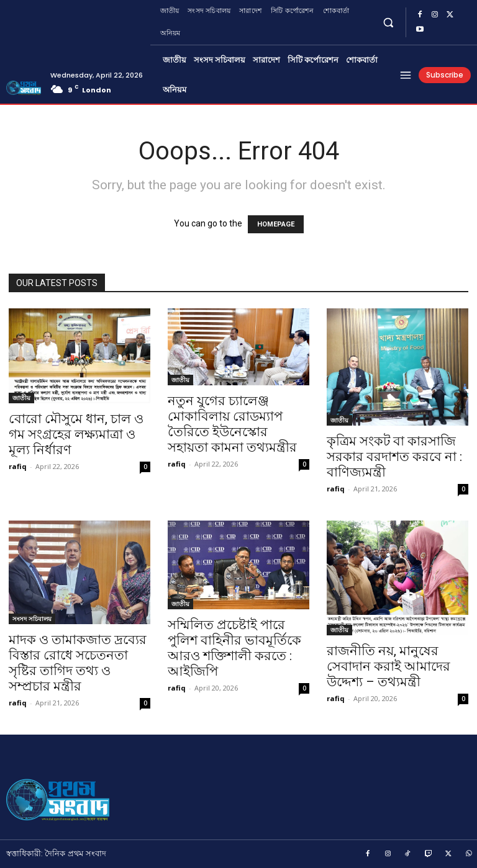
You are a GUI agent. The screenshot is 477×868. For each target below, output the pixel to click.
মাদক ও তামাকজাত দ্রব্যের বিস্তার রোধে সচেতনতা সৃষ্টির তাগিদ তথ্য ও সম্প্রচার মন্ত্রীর (78, 663)
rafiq (18, 466)
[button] (388, 22)
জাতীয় (21, 398)
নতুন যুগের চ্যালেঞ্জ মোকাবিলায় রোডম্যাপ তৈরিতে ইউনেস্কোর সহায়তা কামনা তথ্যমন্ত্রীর (232, 424)
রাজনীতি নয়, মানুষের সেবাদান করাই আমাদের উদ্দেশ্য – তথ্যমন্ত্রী (388, 666)
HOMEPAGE (276, 224)
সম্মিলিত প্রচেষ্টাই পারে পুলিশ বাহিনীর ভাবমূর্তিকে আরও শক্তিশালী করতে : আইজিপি (234, 648)
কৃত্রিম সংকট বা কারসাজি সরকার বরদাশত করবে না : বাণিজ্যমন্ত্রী (394, 457)
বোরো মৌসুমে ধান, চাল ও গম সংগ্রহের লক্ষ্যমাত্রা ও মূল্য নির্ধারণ (76, 434)
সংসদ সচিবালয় (32, 619)
